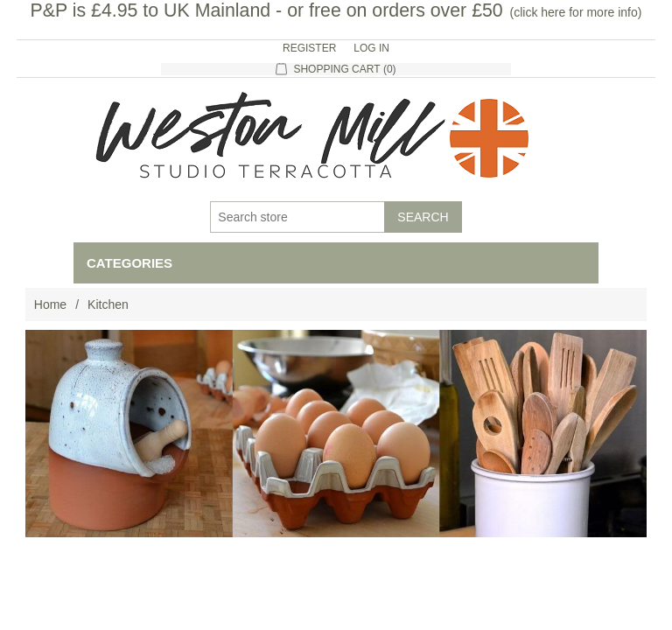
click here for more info (576, 12)
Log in (371, 48)
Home (50, 304)
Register (309, 48)
